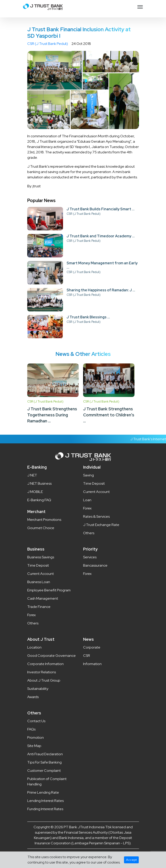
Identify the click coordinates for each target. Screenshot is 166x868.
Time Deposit (94, 483)
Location (34, 647)
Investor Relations (42, 672)
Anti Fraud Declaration (45, 754)
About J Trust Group (44, 680)
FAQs (31, 729)
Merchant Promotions (44, 520)
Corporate (92, 647)
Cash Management (43, 598)
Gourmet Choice (41, 528)
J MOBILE (35, 492)
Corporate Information (45, 664)
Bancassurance (95, 565)
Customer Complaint (44, 771)
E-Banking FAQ (39, 500)
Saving (88, 475)
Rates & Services (96, 516)
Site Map (34, 746)
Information (92, 664)
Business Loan (39, 582)
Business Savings (41, 557)
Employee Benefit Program (49, 590)
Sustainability (38, 689)
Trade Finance (39, 607)
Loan (87, 500)
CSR (87, 656)
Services (90, 557)
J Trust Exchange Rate (101, 525)
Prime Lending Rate (43, 792)
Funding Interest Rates (45, 809)
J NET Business (39, 483)
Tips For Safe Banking (44, 762)
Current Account (96, 492)
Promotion (36, 738)
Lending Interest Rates (45, 801)
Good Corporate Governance (51, 656)
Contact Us (36, 721)
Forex (87, 508)
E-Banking (37, 467)
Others (89, 533)
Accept (131, 860)
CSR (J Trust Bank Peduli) (48, 44)
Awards (33, 697)
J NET (32, 475)
